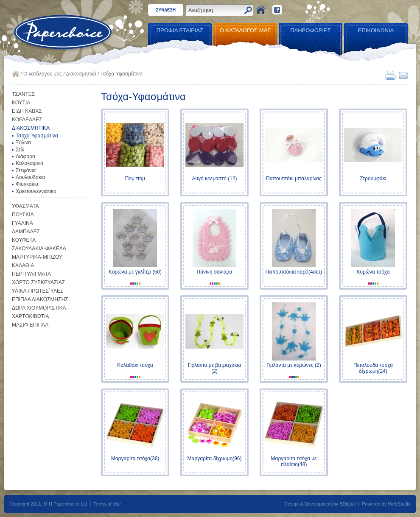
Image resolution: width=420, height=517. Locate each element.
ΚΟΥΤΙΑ (21, 103)
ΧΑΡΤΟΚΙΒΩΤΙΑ (30, 316)
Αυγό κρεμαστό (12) (214, 179)
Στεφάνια (26, 170)
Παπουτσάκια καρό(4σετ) (294, 272)
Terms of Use (107, 504)
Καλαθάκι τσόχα (135, 365)
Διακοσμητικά (81, 74)
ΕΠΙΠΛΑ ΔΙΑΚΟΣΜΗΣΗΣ (40, 299)
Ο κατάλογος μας (43, 74)
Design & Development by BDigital (320, 504)
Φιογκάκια (27, 184)
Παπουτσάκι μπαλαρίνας (294, 179)
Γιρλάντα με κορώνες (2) (294, 365)
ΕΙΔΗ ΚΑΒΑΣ (27, 111)
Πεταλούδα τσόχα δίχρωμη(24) (373, 368)
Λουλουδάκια (31, 177)
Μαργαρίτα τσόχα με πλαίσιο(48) (294, 461)
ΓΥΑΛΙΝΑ (22, 223)
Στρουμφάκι (373, 179)
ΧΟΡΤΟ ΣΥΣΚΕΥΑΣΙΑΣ (38, 282)
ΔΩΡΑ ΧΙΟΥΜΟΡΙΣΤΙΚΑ (39, 308)
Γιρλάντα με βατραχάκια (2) (214, 368)
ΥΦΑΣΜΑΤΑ (25, 206)
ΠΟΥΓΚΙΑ (23, 215)
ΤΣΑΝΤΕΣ (23, 94)
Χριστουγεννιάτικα (36, 191)
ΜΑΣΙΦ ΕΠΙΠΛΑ (30, 325)
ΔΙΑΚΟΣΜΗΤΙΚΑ (31, 128)
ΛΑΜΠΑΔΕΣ (26, 232)
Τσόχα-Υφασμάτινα (37, 136)
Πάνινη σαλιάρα (215, 272)
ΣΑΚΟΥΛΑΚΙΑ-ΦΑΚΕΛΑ (39, 249)
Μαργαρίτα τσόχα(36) (135, 458)
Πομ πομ (135, 179)
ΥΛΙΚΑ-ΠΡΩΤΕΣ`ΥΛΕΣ (38, 291)
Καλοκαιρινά (29, 163)
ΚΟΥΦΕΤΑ (24, 240)
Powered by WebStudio (386, 504)
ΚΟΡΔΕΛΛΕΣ (27, 120)
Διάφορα (25, 156)
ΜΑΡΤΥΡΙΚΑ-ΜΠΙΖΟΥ (37, 257)
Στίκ (20, 150)
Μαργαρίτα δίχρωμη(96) (215, 458)
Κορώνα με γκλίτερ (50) (135, 272)
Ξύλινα (23, 143)
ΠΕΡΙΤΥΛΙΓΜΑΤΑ (31, 274)
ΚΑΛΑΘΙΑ (23, 265)
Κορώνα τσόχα (373, 272)
